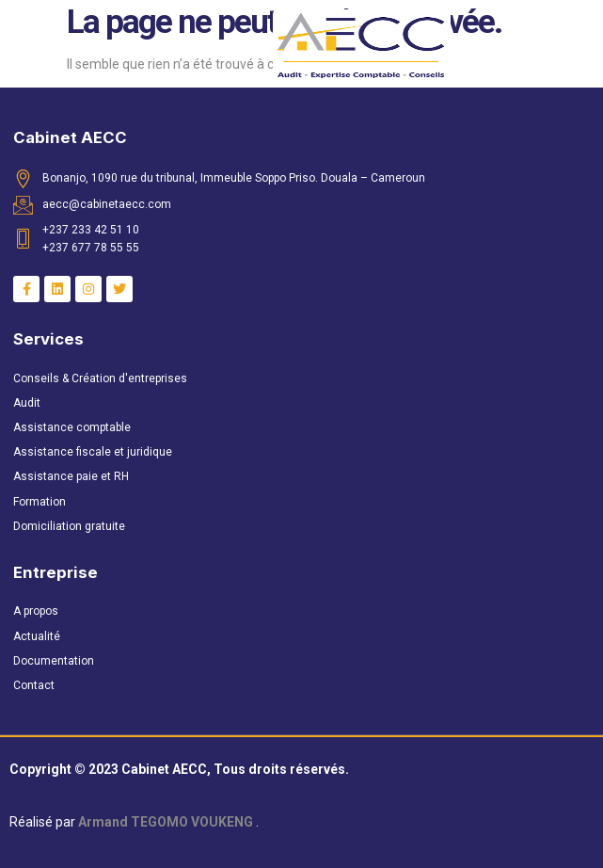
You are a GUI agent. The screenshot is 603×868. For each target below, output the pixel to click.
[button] (60, 46)
